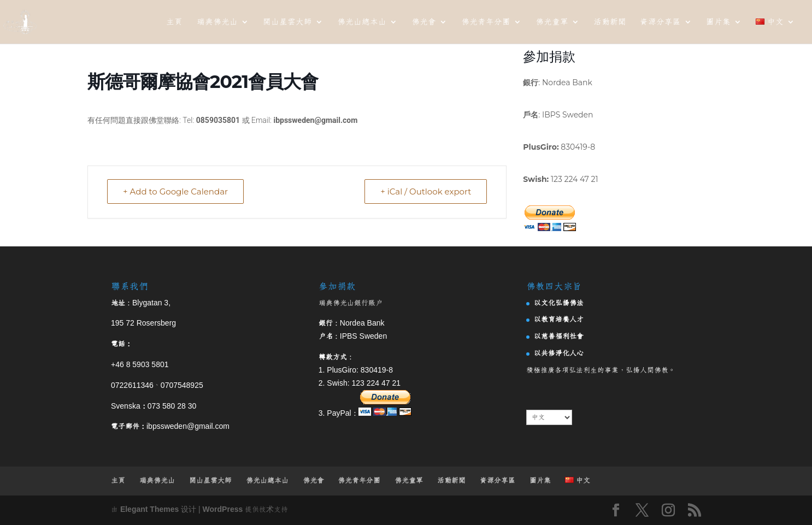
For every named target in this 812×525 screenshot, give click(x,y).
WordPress (223, 510)
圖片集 (718, 22)
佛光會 (424, 22)
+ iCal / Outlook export (426, 191)
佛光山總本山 (362, 22)
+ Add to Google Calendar (175, 191)
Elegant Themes (149, 510)
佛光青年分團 (486, 22)
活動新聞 (610, 22)
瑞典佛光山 (217, 22)
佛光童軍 (552, 22)
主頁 (174, 22)
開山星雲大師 (287, 22)
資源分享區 (660, 22)
